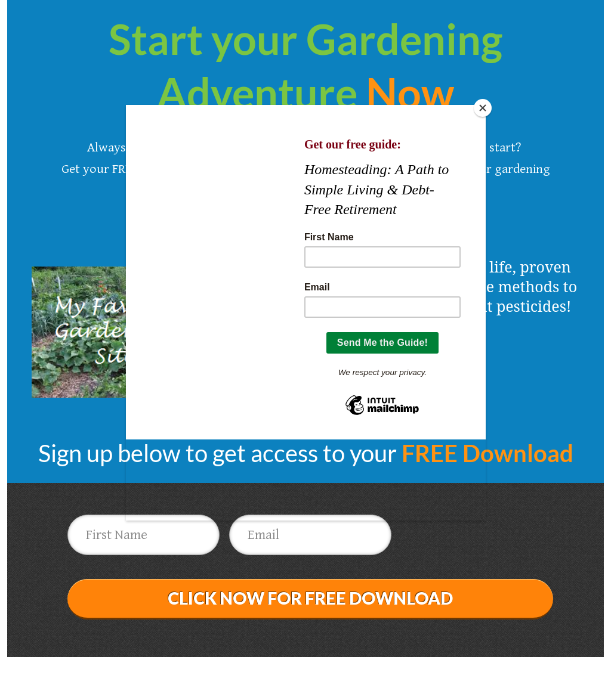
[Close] (483, 108)
